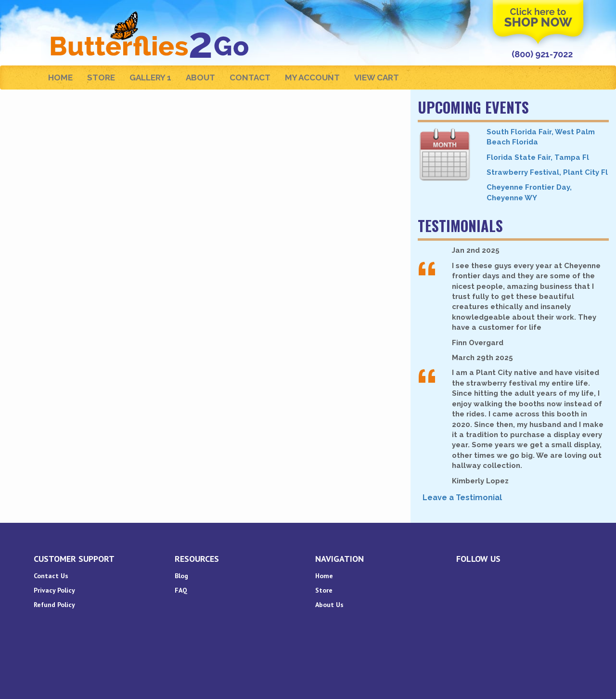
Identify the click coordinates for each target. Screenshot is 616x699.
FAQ (181, 590)
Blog (181, 576)
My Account (312, 78)
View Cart (377, 78)
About (200, 78)
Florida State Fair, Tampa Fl (538, 157)
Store (101, 78)
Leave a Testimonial (462, 498)
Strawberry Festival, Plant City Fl (547, 172)
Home (60, 78)
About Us (329, 605)
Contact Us (51, 576)
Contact (250, 78)
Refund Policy (54, 605)
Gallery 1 (150, 78)
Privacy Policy (54, 590)
